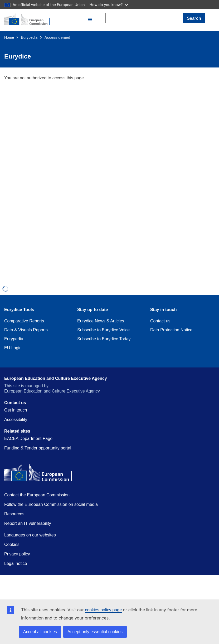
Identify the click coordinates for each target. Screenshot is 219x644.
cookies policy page (103, 610)
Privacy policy (17, 554)
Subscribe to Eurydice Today (104, 339)
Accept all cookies (40, 632)
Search (194, 18)
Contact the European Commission (37, 495)
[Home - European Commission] (45, 20)
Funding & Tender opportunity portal (38, 448)
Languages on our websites (30, 535)
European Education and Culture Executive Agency (56, 378)
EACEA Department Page (28, 439)
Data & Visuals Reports (26, 330)
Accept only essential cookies (95, 632)
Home (9, 37)
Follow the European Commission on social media (51, 504)
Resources (14, 514)
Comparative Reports (24, 321)
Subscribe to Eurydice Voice (103, 330)
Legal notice (16, 563)
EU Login (13, 348)
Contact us (160, 321)
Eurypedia (29, 37)
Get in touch (16, 410)
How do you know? (109, 5)
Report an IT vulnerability (28, 523)
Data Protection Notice (171, 330)
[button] (90, 20)
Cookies (12, 544)
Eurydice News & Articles (101, 321)
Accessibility (16, 420)
